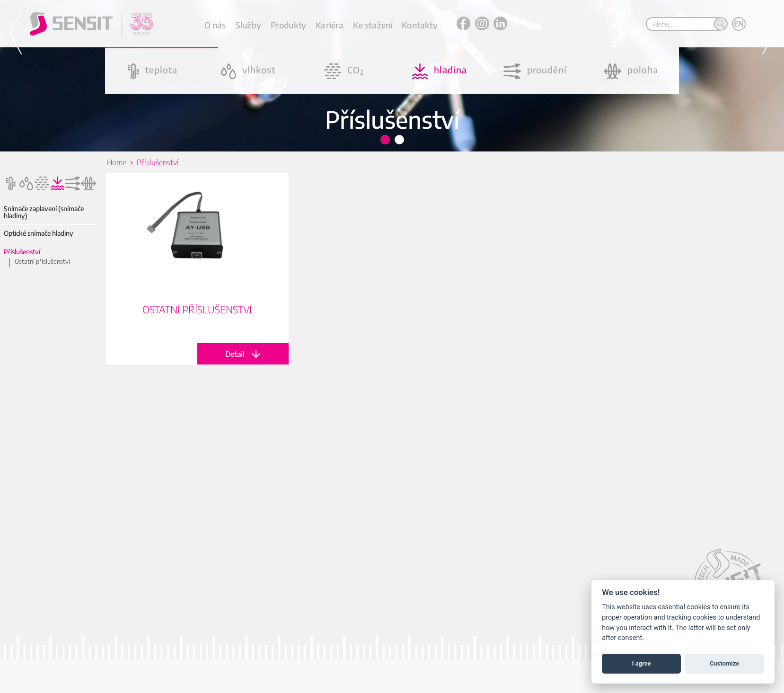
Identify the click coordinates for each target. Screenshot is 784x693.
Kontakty (419, 25)
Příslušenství (22, 252)
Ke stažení (373, 25)
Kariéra (330, 25)
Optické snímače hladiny (39, 233)
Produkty (288, 25)
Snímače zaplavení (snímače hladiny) (44, 212)
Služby (248, 25)
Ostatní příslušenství (42, 261)
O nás (215, 25)
